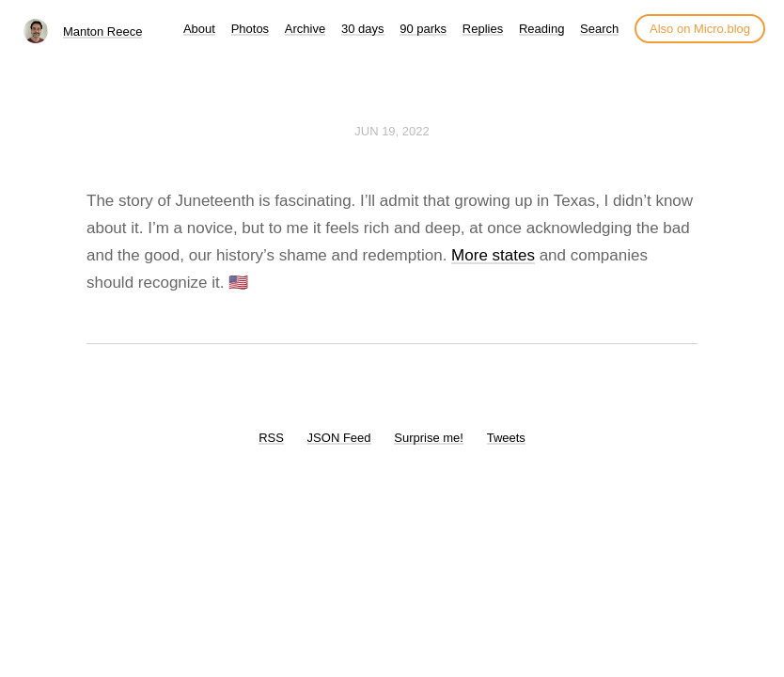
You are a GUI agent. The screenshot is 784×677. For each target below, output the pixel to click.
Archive (305, 29)
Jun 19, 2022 (392, 131)
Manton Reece (103, 31)
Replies (483, 29)
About (199, 29)
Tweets (506, 438)
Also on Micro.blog (700, 29)
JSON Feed (339, 438)
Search (599, 29)
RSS (271, 438)
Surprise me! (429, 438)
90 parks (423, 29)
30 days (363, 29)
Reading (541, 29)
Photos (250, 29)
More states (493, 255)
